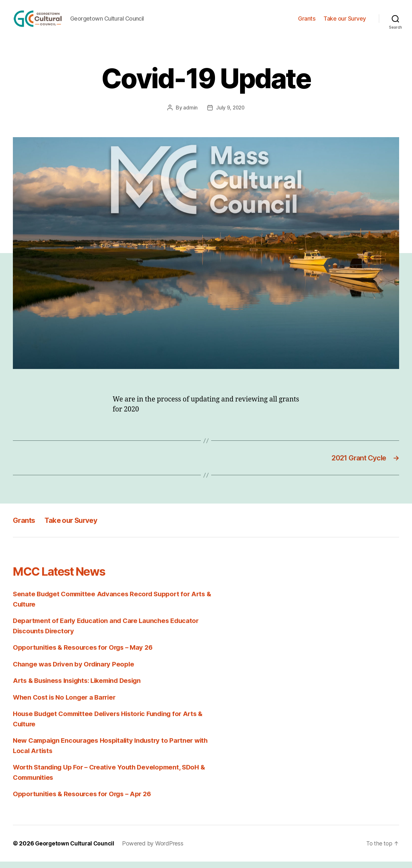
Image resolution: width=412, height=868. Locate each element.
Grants (307, 21)
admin (190, 113)
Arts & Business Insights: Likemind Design (81, 687)
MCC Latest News (66, 578)
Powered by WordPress (155, 850)
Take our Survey (345, 21)
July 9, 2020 (230, 113)
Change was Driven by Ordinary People (75, 670)
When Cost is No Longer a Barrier (66, 704)
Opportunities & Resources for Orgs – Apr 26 (85, 801)
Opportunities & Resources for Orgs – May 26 (85, 654)
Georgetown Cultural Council (76, 850)
